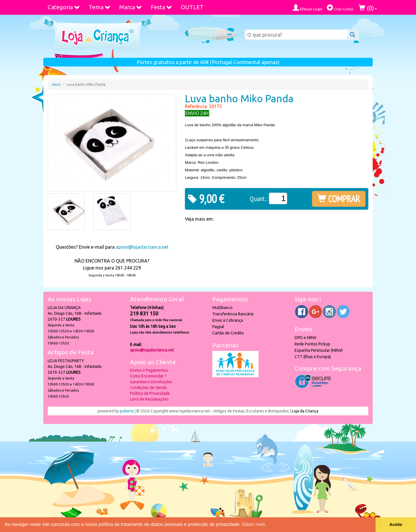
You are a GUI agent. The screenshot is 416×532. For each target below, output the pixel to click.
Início (56, 84)
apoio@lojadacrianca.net (142, 247)
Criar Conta (340, 8)
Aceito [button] (396, 524)
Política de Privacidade (150, 393)
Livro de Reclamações (149, 399)
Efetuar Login (308, 8)
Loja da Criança (305, 411)
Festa (161, 7)
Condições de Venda (148, 388)
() (368, 8)
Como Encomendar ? (148, 376)
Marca (131, 7)
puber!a (127, 411)
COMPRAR (339, 199)
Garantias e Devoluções (151, 382)
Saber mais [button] (253, 524)
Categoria (64, 7)
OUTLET (192, 7)
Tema (100, 7)
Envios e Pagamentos (149, 370)
